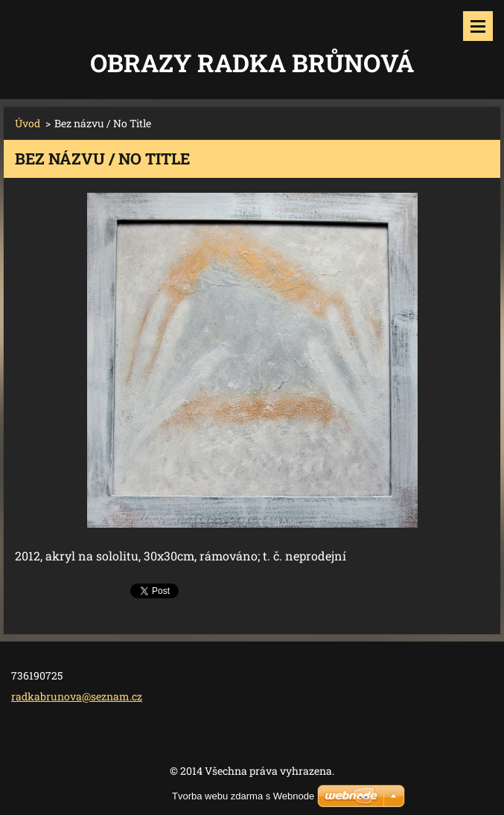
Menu (478, 26)
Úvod (28, 123)
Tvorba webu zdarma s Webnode (243, 796)
